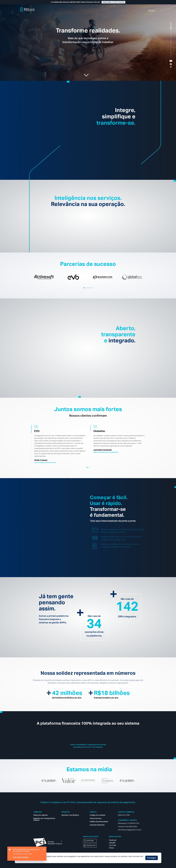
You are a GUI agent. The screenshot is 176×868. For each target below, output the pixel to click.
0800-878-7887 (124, 815)
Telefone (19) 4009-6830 (127, 827)
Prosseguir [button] (151, 858)
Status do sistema (40, 815)
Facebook (113, 840)
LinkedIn (112, 843)
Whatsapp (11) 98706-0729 (129, 823)
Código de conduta (97, 815)
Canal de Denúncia (97, 825)
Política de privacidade (99, 822)
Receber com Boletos (70, 815)
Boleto (151, 11)
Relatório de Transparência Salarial (44, 819)
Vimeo (111, 848)
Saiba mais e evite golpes (113, 2)
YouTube (113, 845)
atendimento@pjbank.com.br (129, 830)
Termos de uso (96, 819)
